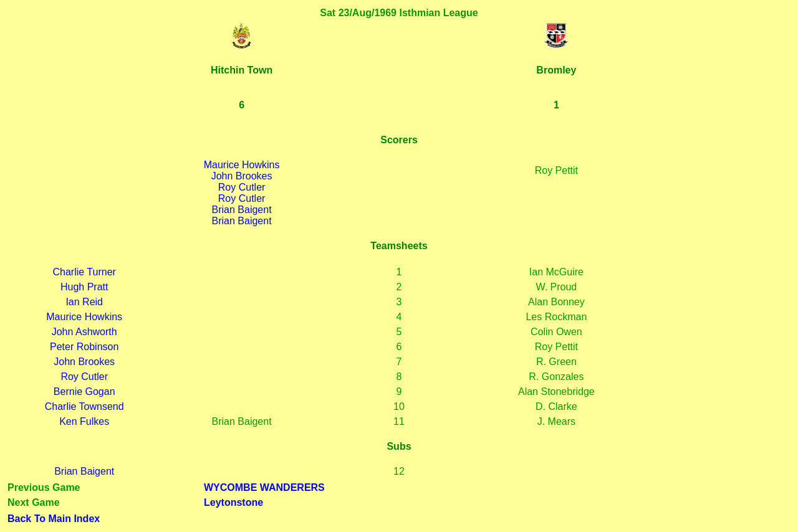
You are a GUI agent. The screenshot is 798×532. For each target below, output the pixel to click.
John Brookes (242, 176)
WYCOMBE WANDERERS (264, 487)
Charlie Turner (84, 272)
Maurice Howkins (242, 165)
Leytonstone (233, 502)
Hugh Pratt (84, 287)
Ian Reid (84, 302)
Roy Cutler (242, 187)
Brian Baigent (242, 210)
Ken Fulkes (84, 421)
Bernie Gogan (84, 392)
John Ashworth (84, 332)
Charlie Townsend (84, 406)
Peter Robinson (84, 347)
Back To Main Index (54, 519)
